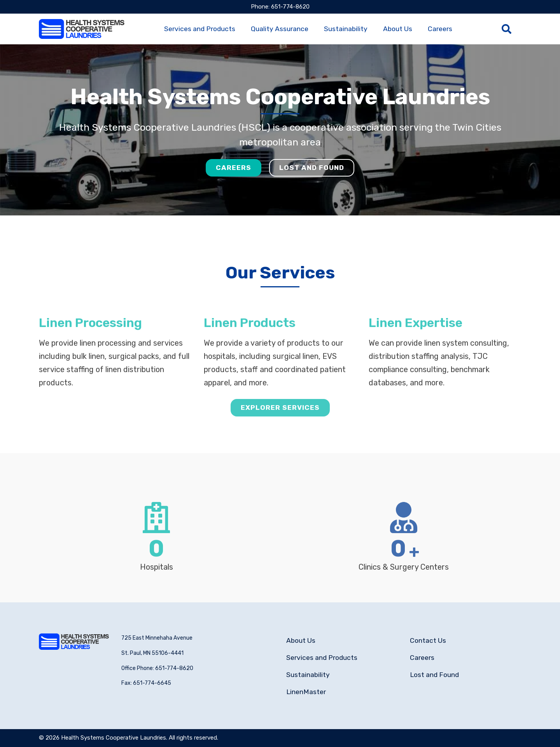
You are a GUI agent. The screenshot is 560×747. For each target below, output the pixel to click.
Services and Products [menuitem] (200, 29)
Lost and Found (312, 168)
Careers (234, 168)
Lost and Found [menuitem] (434, 675)
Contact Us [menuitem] (428, 640)
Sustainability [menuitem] (346, 29)
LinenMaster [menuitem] (306, 692)
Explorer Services (280, 425)
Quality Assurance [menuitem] (280, 29)
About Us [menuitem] (398, 29)
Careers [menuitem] (440, 29)
